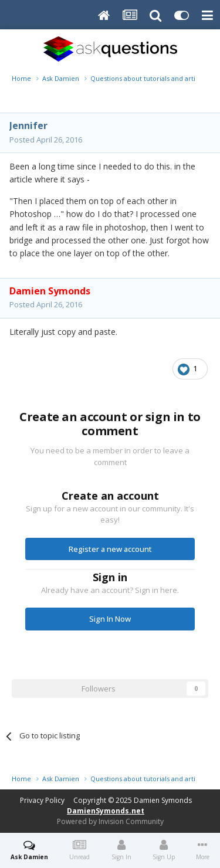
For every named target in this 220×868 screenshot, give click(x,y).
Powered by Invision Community (110, 821)
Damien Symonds (163, 800)
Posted (46, 140)
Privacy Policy (42, 800)
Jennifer (28, 126)
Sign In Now (110, 619)
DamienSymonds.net (106, 811)
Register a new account (110, 549)
